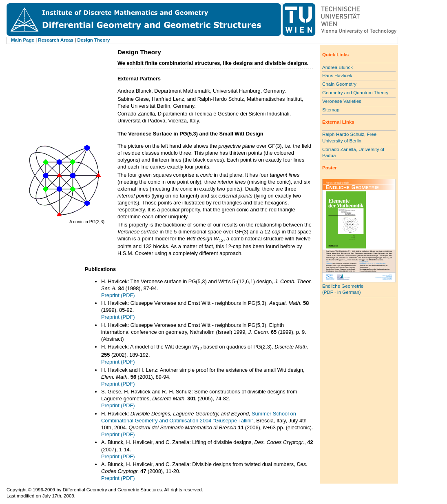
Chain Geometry (339, 84)
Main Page (23, 40)
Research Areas (56, 40)
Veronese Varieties (342, 101)
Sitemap (331, 110)
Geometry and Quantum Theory (355, 93)
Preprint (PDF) (118, 295)
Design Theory (93, 40)
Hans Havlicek (337, 75)
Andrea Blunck (337, 67)
